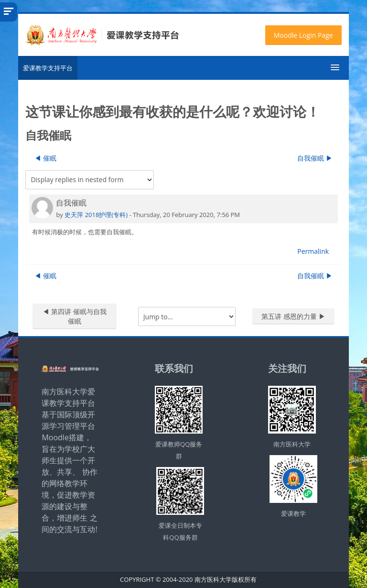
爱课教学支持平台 (48, 68)
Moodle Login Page (303, 35)
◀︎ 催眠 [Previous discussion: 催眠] (45, 158)
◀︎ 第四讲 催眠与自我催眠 (74, 316)
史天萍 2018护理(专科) (96, 215)
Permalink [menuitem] (313, 251)
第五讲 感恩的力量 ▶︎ (293, 316)
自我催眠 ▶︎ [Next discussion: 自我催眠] (315, 158)
